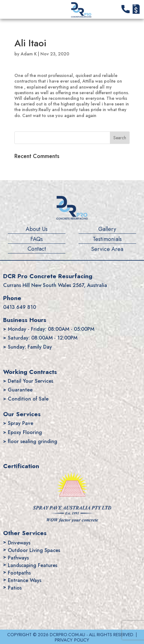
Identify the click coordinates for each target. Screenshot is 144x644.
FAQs (37, 239)
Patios (15, 588)
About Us (37, 229)
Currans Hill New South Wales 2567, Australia (55, 285)
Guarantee (20, 390)
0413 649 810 (20, 307)
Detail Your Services (31, 381)
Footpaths (19, 573)
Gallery (107, 229)
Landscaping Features (33, 565)
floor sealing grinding (33, 441)
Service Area (107, 249)
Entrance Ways (25, 580)
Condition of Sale (28, 399)
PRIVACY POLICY (72, 640)
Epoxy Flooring (25, 432)
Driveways (19, 543)
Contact (37, 249)
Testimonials (107, 239)
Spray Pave (21, 423)
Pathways (18, 558)
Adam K (29, 54)
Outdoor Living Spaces (34, 550)
